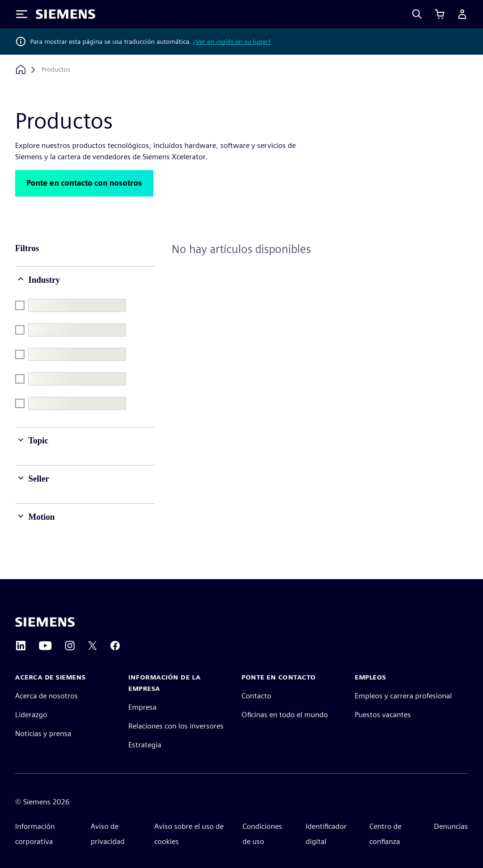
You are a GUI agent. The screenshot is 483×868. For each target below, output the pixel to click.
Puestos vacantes (383, 715)
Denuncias (451, 826)
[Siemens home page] (45, 622)
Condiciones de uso (262, 834)
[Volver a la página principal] (21, 70)
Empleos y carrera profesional (403, 696)
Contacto (256, 696)
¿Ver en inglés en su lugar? (232, 41)
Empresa (142, 707)
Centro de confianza (385, 834)
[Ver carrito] (440, 14)
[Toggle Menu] (22, 14)
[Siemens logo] (66, 14)
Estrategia (145, 745)
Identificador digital (326, 834)
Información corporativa (35, 834)
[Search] (417, 14)
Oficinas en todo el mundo (285, 715)
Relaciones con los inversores (176, 726)
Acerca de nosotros (46, 696)
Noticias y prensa (43, 733)
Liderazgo (31, 715)
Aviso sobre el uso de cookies (189, 834)
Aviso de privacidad (108, 834)
